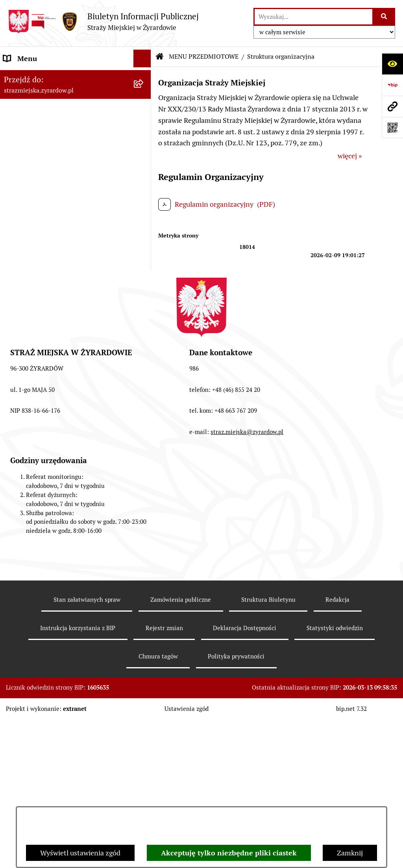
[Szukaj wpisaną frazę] (384, 17)
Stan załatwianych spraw (87, 765)
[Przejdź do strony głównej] (103, 21)
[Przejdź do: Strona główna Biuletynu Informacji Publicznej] (160, 57)
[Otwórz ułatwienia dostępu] (392, 64)
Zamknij (350, 853)
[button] (144, 76)
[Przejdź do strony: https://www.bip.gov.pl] (392, 85)
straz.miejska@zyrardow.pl (247, 598)
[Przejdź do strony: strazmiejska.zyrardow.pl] (392, 106)
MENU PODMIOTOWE (38, 76)
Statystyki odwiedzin (335, 794)
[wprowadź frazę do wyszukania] (313, 17)
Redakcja (337, 765)
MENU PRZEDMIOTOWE (42, 190)
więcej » (350, 156)
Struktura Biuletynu (268, 765)
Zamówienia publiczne (181, 765)
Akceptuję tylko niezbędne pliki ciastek (229, 853)
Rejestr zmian (164, 794)
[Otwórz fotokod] (392, 128)
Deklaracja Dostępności (245, 794)
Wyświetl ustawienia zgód (80, 853)
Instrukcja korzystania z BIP (78, 794)
